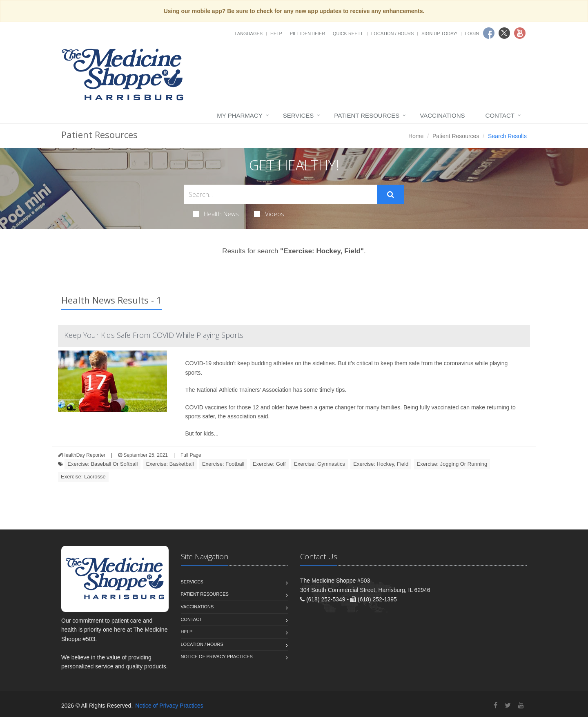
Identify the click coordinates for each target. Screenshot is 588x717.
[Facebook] (496, 705)
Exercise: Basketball (170, 464)
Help (276, 34)
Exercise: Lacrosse (83, 477)
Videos (269, 214)
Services (298, 115)
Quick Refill (348, 34)
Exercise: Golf (269, 464)
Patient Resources (367, 115)
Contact (500, 115)
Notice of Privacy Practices (217, 657)
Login (472, 34)
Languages (249, 34)
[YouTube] (521, 705)
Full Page (191, 455)
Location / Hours (392, 34)
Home (416, 136)
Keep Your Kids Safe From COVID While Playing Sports (154, 335)
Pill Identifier (307, 34)
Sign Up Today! (439, 34)
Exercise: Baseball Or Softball (102, 464)
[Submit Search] (391, 194)
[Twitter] (508, 705)
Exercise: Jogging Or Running (452, 464)
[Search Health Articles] (280, 194)
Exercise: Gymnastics (320, 464)
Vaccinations (442, 115)
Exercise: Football (223, 464)
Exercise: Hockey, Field (381, 464)
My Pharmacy (239, 115)
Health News (216, 214)
